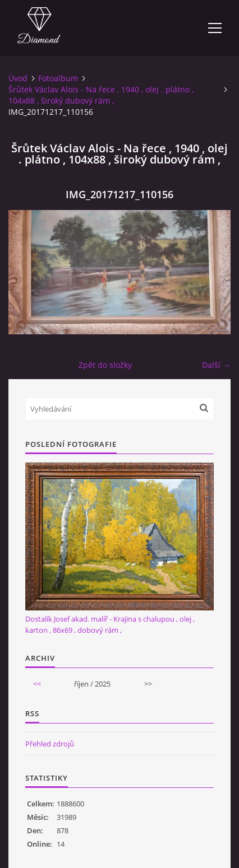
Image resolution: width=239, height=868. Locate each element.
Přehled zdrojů (50, 744)
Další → (216, 365)
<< (37, 684)
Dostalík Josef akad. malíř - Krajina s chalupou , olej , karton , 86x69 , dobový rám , (110, 624)
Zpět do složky (105, 365)
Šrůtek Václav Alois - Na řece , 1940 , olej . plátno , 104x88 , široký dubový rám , (101, 95)
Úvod (18, 78)
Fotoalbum (58, 78)
